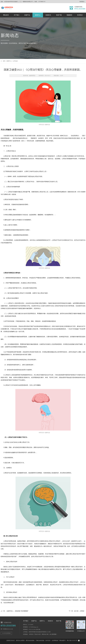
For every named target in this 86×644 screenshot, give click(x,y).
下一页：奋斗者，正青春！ (77, 611)
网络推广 (57, 640)
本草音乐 (31, 634)
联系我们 (82, 2)
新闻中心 (38, 15)
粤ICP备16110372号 (72, 640)
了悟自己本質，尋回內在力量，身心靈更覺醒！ (46, 634)
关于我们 (17, 15)
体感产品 (27, 15)
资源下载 (59, 15)
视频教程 (69, 15)
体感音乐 (48, 15)
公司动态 (15, 61)
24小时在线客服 (6, 633)
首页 (4, 61)
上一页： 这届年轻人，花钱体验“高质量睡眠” (15, 611)
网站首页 (6, 15)
